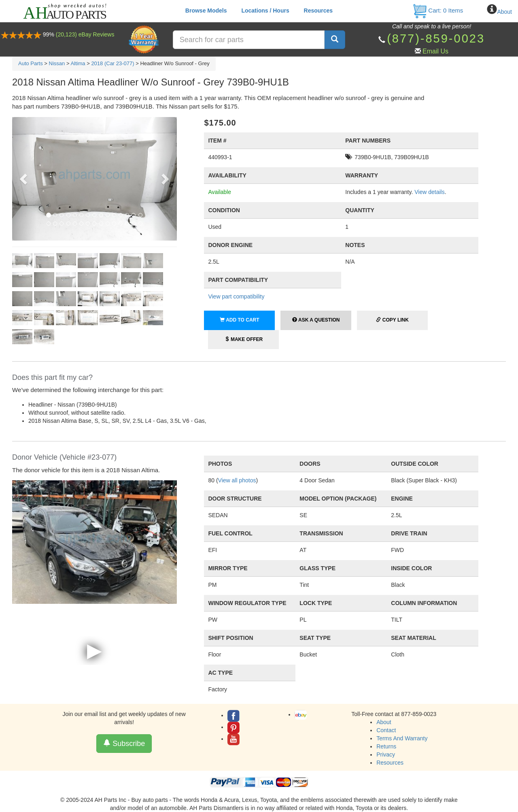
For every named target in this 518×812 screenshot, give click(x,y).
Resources (318, 11)
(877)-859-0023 (436, 38)
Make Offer (244, 339)
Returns (386, 746)
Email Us (435, 51)
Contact (386, 730)
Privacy (386, 754)
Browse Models (206, 11)
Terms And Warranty (402, 738)
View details (429, 192)
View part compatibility (236, 296)
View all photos (237, 480)
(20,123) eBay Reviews (85, 34)
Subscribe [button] (124, 743)
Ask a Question (316, 320)
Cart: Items (438, 10)
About (504, 12)
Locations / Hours (265, 11)
